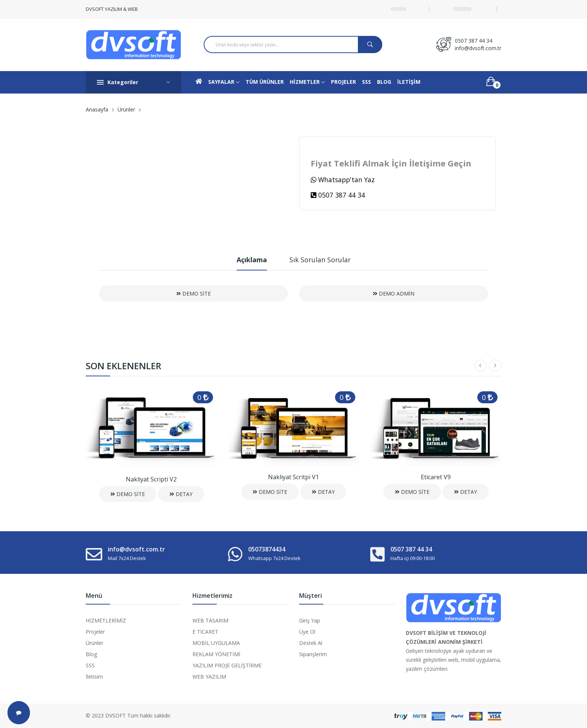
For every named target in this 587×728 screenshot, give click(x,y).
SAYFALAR (224, 82)
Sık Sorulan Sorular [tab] (320, 260)
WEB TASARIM (210, 620)
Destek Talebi (399, 9)
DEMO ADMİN (394, 293)
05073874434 (267, 549)
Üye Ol (307, 632)
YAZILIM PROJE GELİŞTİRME (227, 665)
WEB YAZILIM (209, 677)
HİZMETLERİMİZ (106, 620)
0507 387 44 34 (474, 41)
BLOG (384, 82)
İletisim (94, 677)
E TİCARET (205, 632)
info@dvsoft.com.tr (478, 48)
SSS (367, 82)
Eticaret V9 (436, 477)
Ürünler (126, 109)
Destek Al (311, 643)
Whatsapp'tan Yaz (343, 180)
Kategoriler (133, 82)
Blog (91, 654)
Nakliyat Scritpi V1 (293, 477)
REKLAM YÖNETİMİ (216, 654)
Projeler (95, 632)
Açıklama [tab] (252, 260)
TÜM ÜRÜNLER (265, 82)
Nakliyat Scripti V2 (151, 479)
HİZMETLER (307, 82)
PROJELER (343, 82)
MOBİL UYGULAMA (216, 643)
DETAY (181, 494)
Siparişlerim (313, 654)
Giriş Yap (310, 620)
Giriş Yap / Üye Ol (462, 9)
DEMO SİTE (194, 293)
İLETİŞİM (409, 82)
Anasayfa (97, 109)
